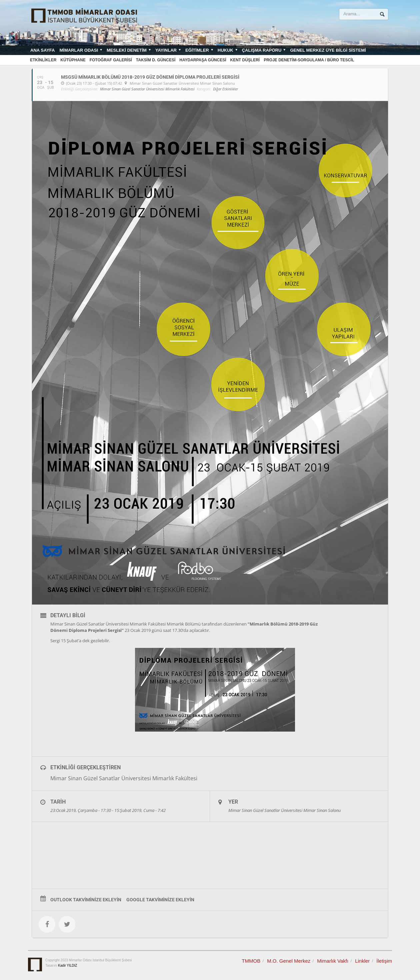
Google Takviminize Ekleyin (160, 900)
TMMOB (251, 961)
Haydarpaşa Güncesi (203, 60)
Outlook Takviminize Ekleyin (86, 900)
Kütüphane (73, 60)
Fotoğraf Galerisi (111, 60)
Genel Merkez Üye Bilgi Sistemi (328, 50)
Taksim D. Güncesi (156, 60)
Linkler (362, 961)
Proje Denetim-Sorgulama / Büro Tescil (309, 60)
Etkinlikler (43, 60)
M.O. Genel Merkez (289, 961)
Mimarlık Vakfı (333, 961)
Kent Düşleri (245, 60)
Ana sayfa (42, 50)
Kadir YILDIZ (67, 965)
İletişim (384, 961)
